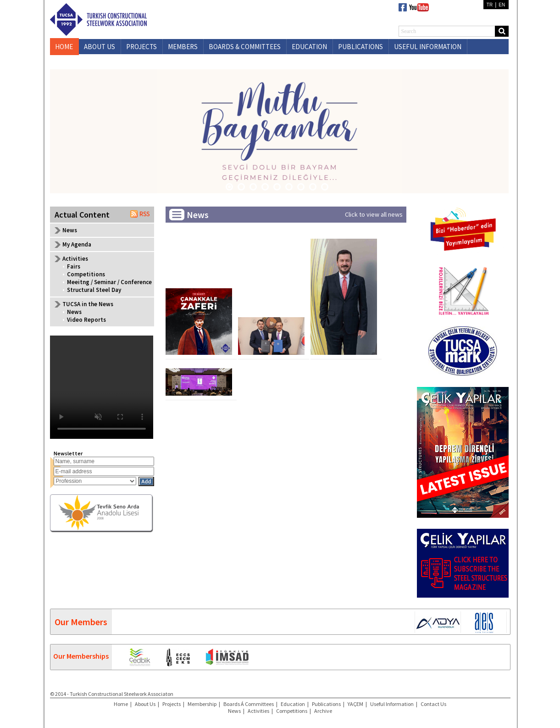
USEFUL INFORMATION (428, 47)
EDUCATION (309, 47)
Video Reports (86, 320)
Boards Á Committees (249, 704)
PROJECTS (141, 47)
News (70, 230)
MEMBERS (183, 47)
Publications (326, 704)
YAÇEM (355, 704)
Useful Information (392, 704)
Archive (323, 711)
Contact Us (433, 704)
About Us (145, 704)
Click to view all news (374, 214)
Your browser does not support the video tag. (102, 387)
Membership (202, 704)
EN (502, 5)
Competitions (86, 274)
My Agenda (77, 244)
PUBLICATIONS (360, 47)
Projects (172, 704)
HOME (64, 47)
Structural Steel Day (94, 290)
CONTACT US (103, 62)
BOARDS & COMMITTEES (245, 47)
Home (121, 704)
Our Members (81, 622)
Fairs (74, 266)
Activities (258, 711)
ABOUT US (100, 47)
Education (293, 704)
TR (490, 5)
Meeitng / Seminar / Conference (109, 282)
